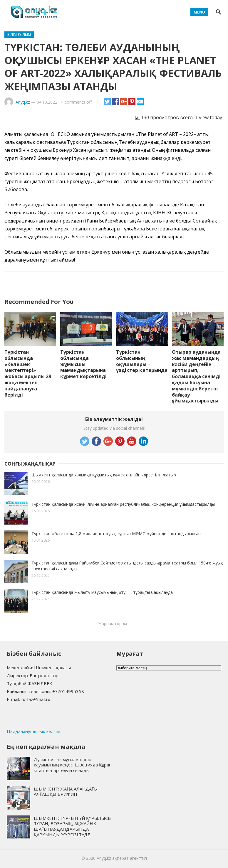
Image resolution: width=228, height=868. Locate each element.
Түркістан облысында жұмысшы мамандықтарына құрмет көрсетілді (83, 364)
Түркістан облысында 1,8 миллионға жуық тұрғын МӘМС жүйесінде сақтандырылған (116, 534)
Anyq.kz (23, 102)
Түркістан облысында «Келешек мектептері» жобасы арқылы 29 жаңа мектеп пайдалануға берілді (28, 373)
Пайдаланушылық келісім (33, 731)
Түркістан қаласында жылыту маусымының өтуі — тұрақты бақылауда (102, 592)
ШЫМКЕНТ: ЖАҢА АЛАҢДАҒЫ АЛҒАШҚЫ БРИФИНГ (66, 792)
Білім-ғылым (19, 34)
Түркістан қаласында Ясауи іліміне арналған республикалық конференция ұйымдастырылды (123, 504)
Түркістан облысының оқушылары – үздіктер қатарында (142, 361)
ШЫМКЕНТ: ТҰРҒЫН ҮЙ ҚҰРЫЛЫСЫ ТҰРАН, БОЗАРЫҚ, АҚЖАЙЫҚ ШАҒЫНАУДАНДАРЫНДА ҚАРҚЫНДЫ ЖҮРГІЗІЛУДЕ (73, 826)
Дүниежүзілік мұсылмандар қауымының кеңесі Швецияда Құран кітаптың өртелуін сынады (73, 765)
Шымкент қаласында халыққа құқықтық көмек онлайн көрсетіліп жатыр (104, 475)
